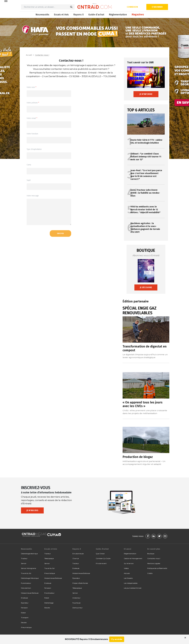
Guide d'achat (102, 549)
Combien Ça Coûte (103, 558)
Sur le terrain (129, 563)
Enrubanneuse (78, 554)
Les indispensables (131, 583)
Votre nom (31, 87)
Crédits (150, 573)
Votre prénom (33, 103)
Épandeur (25, 603)
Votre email (32, 118)
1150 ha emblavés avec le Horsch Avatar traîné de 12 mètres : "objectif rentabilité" (145, 210)
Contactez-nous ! (42, 55)
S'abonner (157, 7)
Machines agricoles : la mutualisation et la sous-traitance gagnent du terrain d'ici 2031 (145, 228)
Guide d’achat (96, 15)
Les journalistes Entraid (133, 588)
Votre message (33, 196)
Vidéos (126, 568)
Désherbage (49, 603)
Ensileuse (24, 598)
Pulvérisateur (26, 583)
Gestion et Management (133, 558)
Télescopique (49, 558)
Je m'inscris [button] (32, 510)
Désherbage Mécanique (30, 578)
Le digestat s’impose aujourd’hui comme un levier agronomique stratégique (145, 356)
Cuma (29, 165)
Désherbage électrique (29, 554)
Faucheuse (76, 603)
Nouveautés (42, 15)
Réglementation (118, 15)
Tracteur (24, 558)
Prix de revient (101, 563)
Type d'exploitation (34, 149)
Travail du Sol (26, 573)
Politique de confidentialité (157, 568)
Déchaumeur (78, 608)
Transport (25, 618)
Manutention (26, 588)
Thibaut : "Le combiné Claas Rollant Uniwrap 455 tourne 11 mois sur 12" (146, 157)
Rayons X (78, 15)
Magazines (138, 15)
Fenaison (24, 608)
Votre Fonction (32, 134)
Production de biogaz (138, 457)
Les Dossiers (128, 578)
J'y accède (117, 639)
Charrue (76, 558)
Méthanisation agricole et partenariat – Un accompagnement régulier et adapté (144, 463)
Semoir (24, 563)
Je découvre (146, 287)
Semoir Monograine (28, 568)
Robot (23, 613)
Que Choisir (100, 554)
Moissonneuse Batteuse (30, 593)
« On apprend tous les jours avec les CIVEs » (143, 404)
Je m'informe (146, 94)
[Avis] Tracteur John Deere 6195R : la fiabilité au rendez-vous (145, 193)
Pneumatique (26, 627)
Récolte (24, 623)
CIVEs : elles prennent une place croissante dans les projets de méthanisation (145, 412)
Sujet (29, 180)
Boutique (151, 554)
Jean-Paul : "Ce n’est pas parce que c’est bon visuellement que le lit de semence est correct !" (146, 175)
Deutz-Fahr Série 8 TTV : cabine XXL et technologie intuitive (146, 141)
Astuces (127, 573)
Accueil (29, 55)
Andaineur (76, 598)
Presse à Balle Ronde (80, 583)
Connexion (132, 7)
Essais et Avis (61, 15)
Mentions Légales (154, 563)
